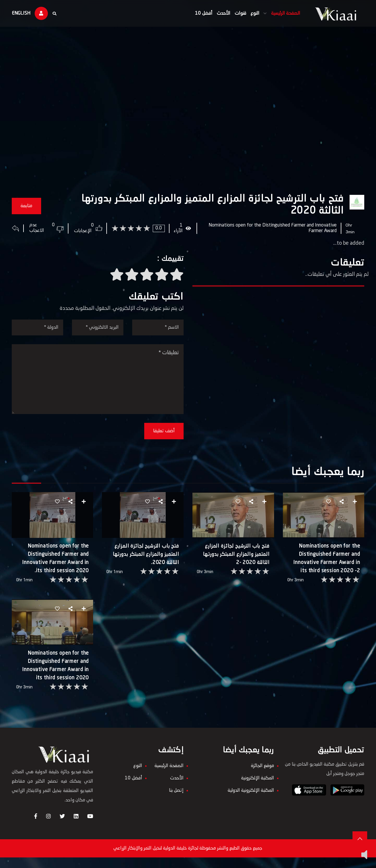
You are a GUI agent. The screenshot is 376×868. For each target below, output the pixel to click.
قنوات (237, 13)
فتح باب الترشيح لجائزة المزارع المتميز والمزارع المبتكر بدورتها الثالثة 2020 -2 (235, 561)
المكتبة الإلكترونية (256, 789)
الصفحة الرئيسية (282, 13)
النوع (252, 13)
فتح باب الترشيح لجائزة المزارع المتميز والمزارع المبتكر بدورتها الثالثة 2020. (146, 561)
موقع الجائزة (261, 776)
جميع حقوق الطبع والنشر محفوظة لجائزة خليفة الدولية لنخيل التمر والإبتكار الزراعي (188, 859)
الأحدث (220, 13)
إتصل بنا (176, 801)
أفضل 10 (200, 13)
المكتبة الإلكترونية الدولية (250, 801)
